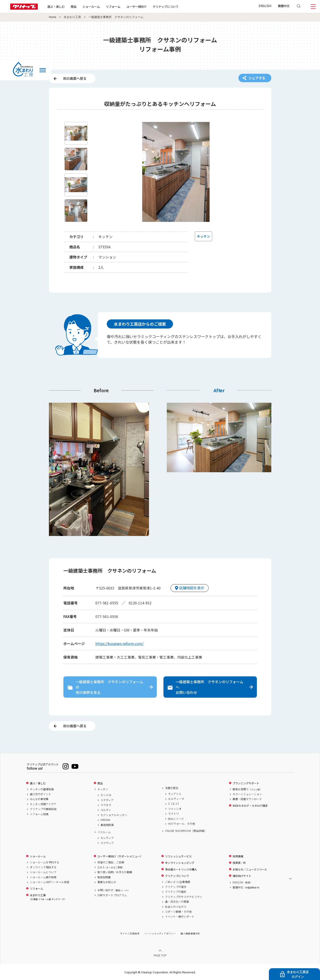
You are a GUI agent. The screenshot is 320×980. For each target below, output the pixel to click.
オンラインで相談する (43, 867)
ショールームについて (43, 872)
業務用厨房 (107, 825)
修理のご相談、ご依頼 (111, 862)
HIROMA (105, 820)
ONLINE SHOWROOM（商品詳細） (186, 831)
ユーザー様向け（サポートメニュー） (120, 856)
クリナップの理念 (176, 887)
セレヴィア (107, 838)
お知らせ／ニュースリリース (250, 869)
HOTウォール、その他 (182, 824)
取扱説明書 (104, 877)
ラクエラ (106, 805)
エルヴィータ (176, 799)
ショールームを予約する (44, 862)
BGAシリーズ (176, 819)
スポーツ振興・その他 (178, 912)
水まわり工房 (72, 17)
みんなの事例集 (39, 799)
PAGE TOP (160, 955)
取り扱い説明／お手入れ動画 (115, 872)
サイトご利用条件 (130, 933)
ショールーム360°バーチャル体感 (49, 882)
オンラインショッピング (180, 863)
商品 (100, 783)
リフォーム (113, 6)
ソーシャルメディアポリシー (160, 933)
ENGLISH (265, 6)
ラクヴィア (107, 843)
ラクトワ (173, 814)
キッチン (103, 789)
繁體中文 (284, 6)
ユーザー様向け (136, 6)
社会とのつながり (176, 907)
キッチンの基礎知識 (42, 789)
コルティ (106, 810)
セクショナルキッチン (114, 815)
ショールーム (91, 6)
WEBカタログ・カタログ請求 (250, 806)
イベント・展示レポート (180, 916)
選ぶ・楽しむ (56, 6)
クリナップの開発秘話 (43, 809)
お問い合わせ (114, 890)
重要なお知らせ (107, 882)
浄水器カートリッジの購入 (181, 869)
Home (53, 17)
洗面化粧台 (172, 788)
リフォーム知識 (39, 814)
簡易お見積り (247, 789)
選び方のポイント (40, 794)
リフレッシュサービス (178, 856)
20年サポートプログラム (112, 895)
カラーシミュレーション (247, 794)
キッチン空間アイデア (43, 804)
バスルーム (104, 832)
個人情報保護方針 (190, 933)
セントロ (106, 795)
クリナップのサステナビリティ (184, 897)
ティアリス (175, 794)
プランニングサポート (246, 783)
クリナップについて (166, 6)
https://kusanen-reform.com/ (120, 643)
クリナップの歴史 (176, 892)
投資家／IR (239, 863)
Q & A (111, 867)
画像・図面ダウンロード (247, 799)
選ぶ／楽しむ (38, 783)
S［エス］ (174, 804)
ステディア (107, 800)
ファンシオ (175, 809)
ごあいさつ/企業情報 (178, 882)
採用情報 (238, 856)
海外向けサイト (242, 876)
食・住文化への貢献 (177, 902)
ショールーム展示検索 (43, 877)
